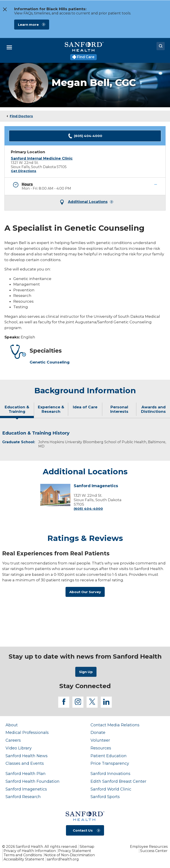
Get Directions (24, 171)
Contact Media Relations (115, 725)
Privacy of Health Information (30, 851)
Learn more (28, 25)
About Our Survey (85, 592)
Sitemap (87, 847)
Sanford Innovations (110, 774)
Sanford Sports (105, 797)
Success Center (154, 851)
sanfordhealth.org (63, 859)
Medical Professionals (27, 732)
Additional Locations (88, 202)
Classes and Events (25, 763)
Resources (101, 748)
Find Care (84, 57)
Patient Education (109, 756)
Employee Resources (149, 847)
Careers (13, 740)
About (12, 725)
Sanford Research (23, 797)
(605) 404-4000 (85, 136)
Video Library (19, 748)
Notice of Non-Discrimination (70, 855)
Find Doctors (21, 116)
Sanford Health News (27, 756)
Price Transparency (110, 763)
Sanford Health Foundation (33, 781)
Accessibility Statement (24, 859)
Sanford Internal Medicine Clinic (42, 158)
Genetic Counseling (50, 362)
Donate (98, 732)
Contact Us (83, 830)
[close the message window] (5, 9)
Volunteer (100, 740)
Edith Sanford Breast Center (118, 781)
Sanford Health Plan (26, 774)
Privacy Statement (75, 851)
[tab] (17, 411)
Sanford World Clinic (111, 789)
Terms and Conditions (23, 855)
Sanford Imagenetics (96, 486)
